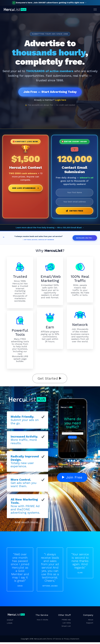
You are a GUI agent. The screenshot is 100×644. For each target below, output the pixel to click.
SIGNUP (10, 622)
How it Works (42, 621)
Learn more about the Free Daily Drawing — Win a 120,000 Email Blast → (50, 230)
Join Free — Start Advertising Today (50, 92)
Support (90, 625)
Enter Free (75, 212)
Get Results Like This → (85, 240)
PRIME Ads (66, 621)
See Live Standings (25, 189)
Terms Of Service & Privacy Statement (63, 641)
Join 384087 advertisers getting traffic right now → (50, 3)
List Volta (67, 625)
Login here (61, 101)
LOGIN (10, 625)
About (91, 621)
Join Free (72, 479)
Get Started (49, 380)
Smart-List (66, 628)
